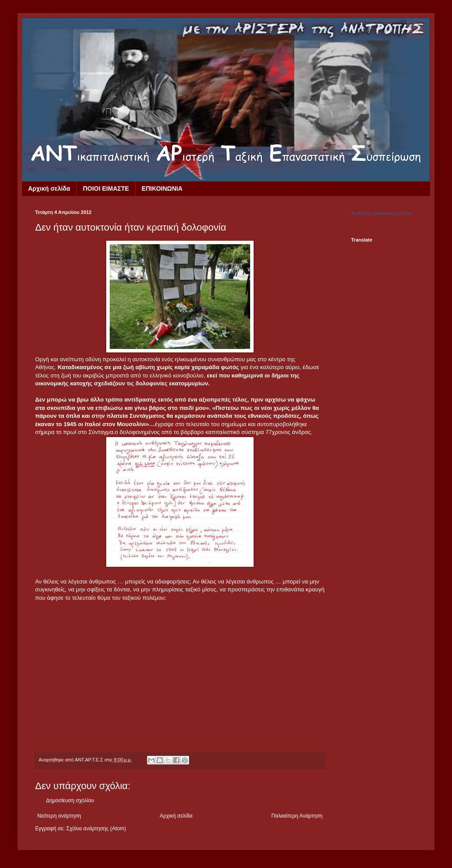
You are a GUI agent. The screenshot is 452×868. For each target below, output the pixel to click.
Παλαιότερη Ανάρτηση (297, 816)
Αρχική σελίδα (49, 189)
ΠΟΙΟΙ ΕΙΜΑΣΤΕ (106, 189)
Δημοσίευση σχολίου (70, 800)
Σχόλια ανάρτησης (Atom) (96, 829)
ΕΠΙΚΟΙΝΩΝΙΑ (162, 189)
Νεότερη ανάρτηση (59, 816)
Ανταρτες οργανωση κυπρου (382, 213)
